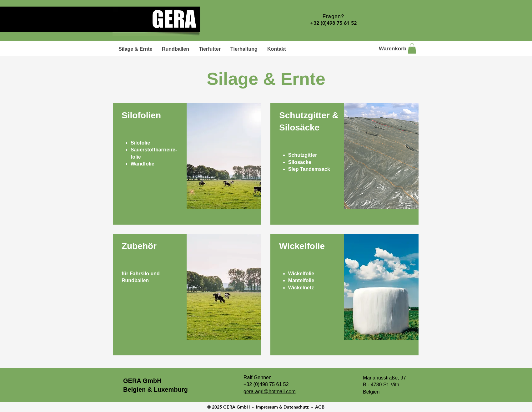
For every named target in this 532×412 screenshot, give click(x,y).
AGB (320, 407)
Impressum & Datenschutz (282, 407)
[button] (412, 48)
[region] (187, 164)
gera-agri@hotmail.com (270, 392)
